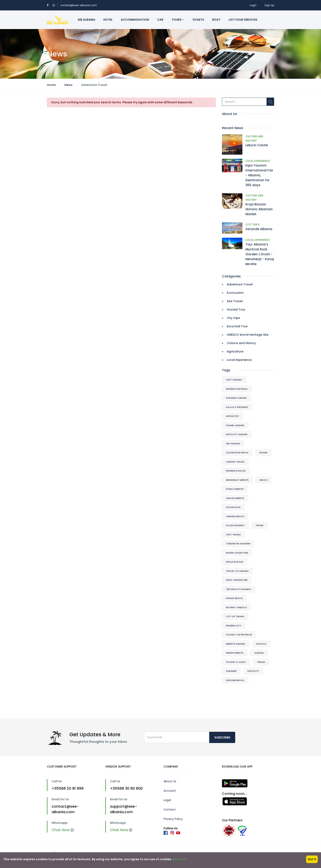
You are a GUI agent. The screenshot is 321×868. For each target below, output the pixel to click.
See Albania (86, 20)
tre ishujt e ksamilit (239, 589)
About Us (170, 781)
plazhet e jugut (236, 662)
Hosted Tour (236, 310)
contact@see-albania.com (79, 5)
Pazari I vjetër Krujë (239, 635)
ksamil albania (235, 425)
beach (263, 480)
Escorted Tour (237, 326)
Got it (312, 859)
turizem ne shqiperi (238, 544)
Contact (170, 809)
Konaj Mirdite (235, 489)
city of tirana (235, 616)
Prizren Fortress (237, 389)
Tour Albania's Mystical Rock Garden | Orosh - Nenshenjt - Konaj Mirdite (260, 254)
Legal (167, 800)
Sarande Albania (259, 229)
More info (180, 859)
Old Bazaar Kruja (237, 453)
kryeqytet (233, 416)
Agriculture (235, 351)
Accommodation (135, 20)
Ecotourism (235, 293)
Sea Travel (235, 301)
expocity (253, 671)
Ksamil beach (234, 598)
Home (51, 85)
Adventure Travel (240, 284)
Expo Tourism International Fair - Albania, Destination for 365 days (259, 175)
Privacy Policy (173, 819)
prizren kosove (236, 471)
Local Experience (258, 161)
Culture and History (241, 343)
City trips (253, 225)
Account (170, 791)
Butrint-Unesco (236, 607)
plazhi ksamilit (235, 525)
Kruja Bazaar (235, 562)
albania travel (235, 462)
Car (160, 20)
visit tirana (233, 535)
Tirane (259, 525)
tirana (261, 662)
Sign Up (269, 5)
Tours (178, 20)
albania (259, 653)
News (68, 85)
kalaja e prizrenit (237, 407)
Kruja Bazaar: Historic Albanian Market (259, 209)
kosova (261, 644)
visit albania (234, 380)
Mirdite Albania (236, 644)
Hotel (108, 20)
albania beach (235, 516)
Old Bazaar (233, 507)
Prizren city (234, 626)
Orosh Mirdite (235, 498)
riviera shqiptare (237, 553)
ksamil (263, 453)
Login (253, 5)
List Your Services (243, 20)
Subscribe (222, 737)
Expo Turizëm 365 (237, 580)
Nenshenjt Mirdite (237, 480)
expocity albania (237, 434)
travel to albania (237, 571)
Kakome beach (235, 680)
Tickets (198, 20)
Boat (216, 20)
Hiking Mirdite (235, 653)
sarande (231, 671)
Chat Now (63, 830)
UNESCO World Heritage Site (248, 335)
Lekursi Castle (257, 145)
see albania (233, 444)
